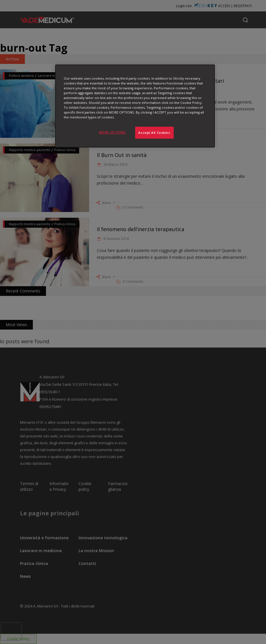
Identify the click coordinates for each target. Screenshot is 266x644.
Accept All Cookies (154, 133)
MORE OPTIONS (113, 132)
